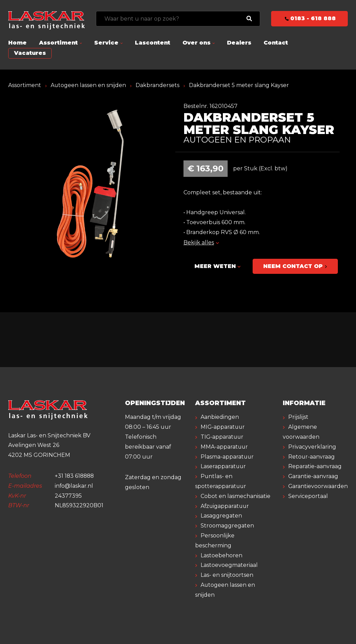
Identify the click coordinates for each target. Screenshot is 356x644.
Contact (276, 43)
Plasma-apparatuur (227, 457)
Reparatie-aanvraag (315, 467)
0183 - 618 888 (310, 18)
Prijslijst (298, 417)
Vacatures (30, 53)
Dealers (239, 43)
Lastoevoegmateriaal (229, 565)
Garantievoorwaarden (318, 487)
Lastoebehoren (221, 555)
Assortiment (58, 43)
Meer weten (218, 266)
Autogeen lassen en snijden (88, 85)
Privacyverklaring (312, 447)
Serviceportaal (308, 496)
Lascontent (152, 43)
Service (106, 43)
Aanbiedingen (220, 417)
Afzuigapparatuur (225, 506)
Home (17, 43)
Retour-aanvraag (312, 457)
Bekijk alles (201, 242)
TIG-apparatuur (222, 437)
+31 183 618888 (75, 476)
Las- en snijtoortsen (227, 575)
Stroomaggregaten (227, 526)
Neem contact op (296, 266)
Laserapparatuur (224, 467)
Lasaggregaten (221, 516)
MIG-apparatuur (223, 427)
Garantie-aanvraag (313, 477)
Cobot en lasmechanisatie (236, 496)
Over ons (196, 43)
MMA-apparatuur (225, 447)
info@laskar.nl (74, 486)
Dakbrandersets (158, 85)
